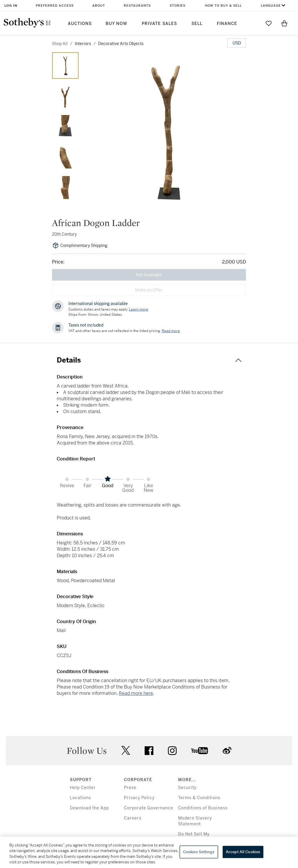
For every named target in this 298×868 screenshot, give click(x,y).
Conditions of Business (203, 808)
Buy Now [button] (116, 24)
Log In (11, 6)
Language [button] (271, 6)
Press (130, 788)
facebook (149, 751)
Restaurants (137, 6)
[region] (149, 852)
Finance (227, 24)
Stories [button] (178, 6)
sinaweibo (227, 750)
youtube (200, 751)
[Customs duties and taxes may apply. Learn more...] (139, 309)
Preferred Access (55, 6)
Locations (80, 798)
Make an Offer (149, 290)
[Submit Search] (253, 23)
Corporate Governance (149, 808)
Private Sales (159, 24)
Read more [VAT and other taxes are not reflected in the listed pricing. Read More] (171, 331)
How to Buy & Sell (223, 6)
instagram (172, 751)
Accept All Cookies (243, 852)
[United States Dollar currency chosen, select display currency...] (237, 43)
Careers (133, 818)
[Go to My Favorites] (269, 23)
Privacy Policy (139, 798)
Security (187, 788)
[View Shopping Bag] (284, 23)
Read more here (136, 693)
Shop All (60, 44)
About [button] (99, 6)
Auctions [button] (80, 24)
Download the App (89, 808)
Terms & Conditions (199, 798)
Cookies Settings (199, 852)
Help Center (83, 788)
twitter (126, 750)
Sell (197, 24)
